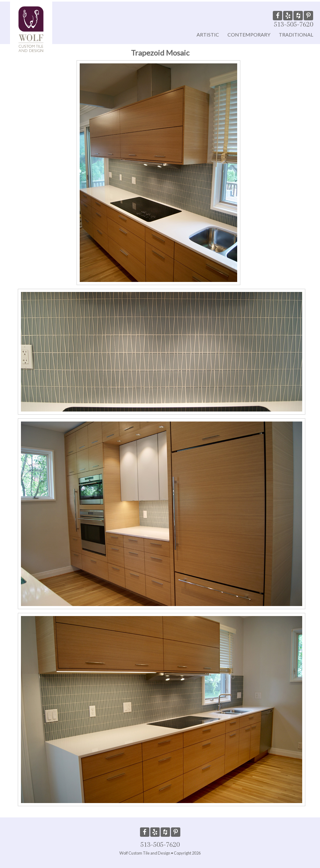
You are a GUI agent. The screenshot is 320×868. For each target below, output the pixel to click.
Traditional (296, 35)
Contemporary (249, 35)
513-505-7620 (293, 24)
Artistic (208, 35)
